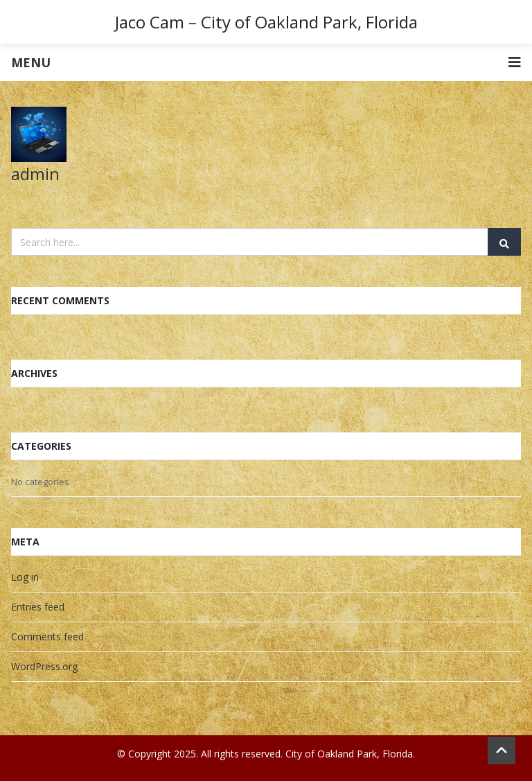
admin (35, 174)
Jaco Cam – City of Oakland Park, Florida (266, 22)
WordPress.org (44, 666)
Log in (25, 577)
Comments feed (47, 637)
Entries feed (38, 607)
